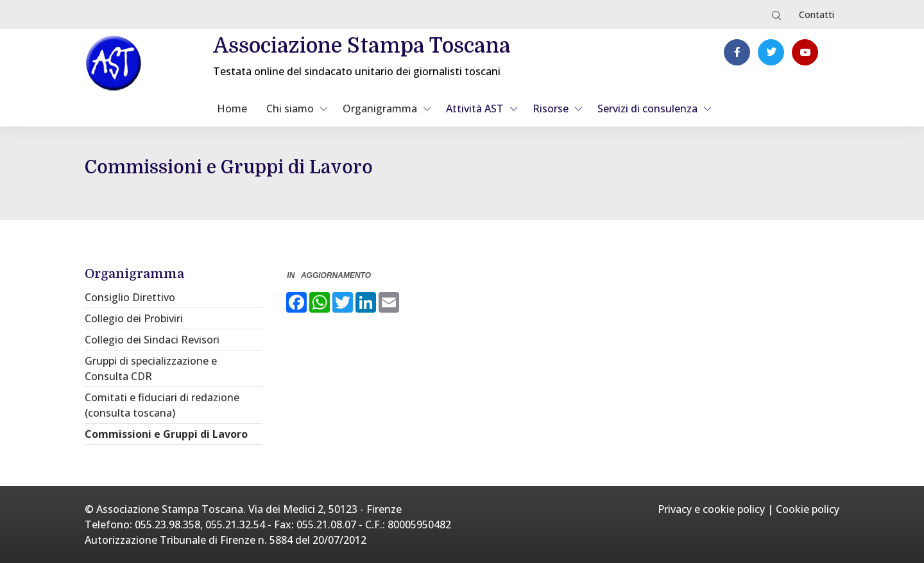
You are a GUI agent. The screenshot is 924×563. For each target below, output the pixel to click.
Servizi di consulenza (647, 108)
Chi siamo (290, 108)
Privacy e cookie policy (711, 509)
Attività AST (475, 108)
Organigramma (380, 108)
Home (232, 108)
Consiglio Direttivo (130, 297)
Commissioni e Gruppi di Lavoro (166, 434)
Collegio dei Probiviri (134, 318)
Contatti (817, 14)
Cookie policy (808, 509)
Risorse (551, 108)
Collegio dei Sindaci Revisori (152, 340)
